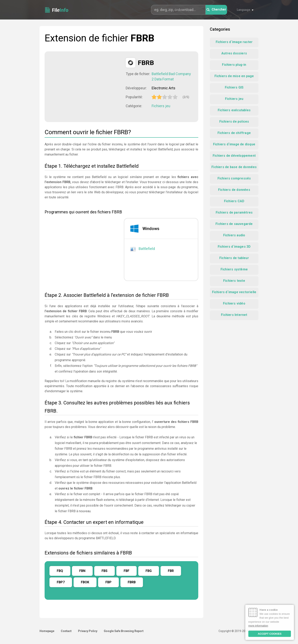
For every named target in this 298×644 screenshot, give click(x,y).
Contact (66, 631)
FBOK (85, 582)
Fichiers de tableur (234, 258)
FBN (82, 571)
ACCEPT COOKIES (270, 634)
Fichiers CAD (234, 201)
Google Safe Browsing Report (124, 631)
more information (258, 626)
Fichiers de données (234, 190)
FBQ (60, 571)
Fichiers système (234, 269)
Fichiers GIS (234, 87)
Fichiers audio (234, 235)
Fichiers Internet (234, 315)
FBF (126, 571)
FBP (108, 582)
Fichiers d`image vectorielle (234, 292)
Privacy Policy (88, 631)
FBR (171, 571)
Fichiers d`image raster (234, 42)
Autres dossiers (234, 53)
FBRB (132, 582)
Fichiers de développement (234, 156)
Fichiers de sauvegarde (234, 224)
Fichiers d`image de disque (234, 144)
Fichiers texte (234, 281)
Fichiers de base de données (234, 167)
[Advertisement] (85, 86)
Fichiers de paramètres (234, 212)
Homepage (47, 631)
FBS (105, 571)
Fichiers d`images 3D (234, 247)
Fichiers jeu (161, 106)
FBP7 (61, 582)
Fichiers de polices (234, 122)
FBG (149, 571)
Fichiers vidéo (234, 303)
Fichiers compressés (234, 178)
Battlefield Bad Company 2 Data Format (171, 76)
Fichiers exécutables (234, 110)
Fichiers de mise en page (234, 76)
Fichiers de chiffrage (234, 133)
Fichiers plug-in (234, 65)
